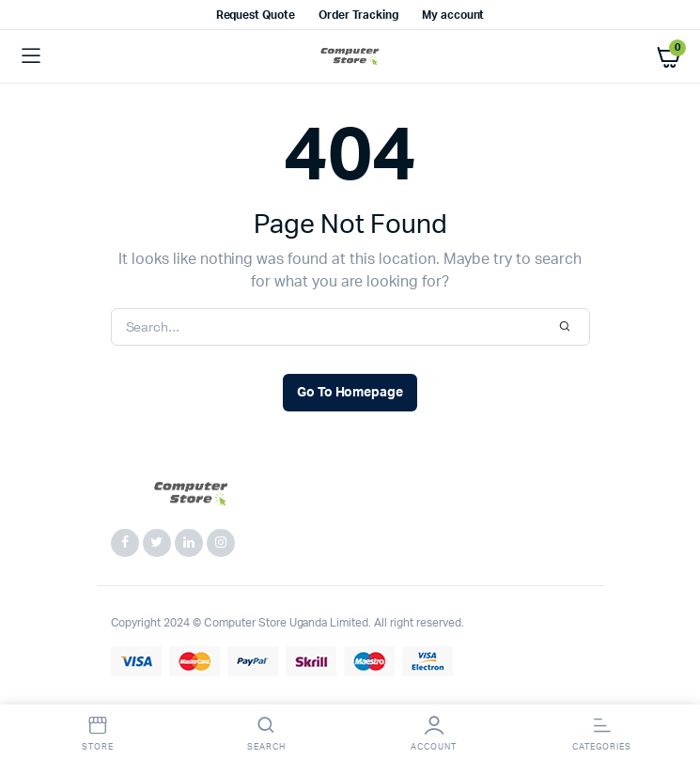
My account (453, 15)
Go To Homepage (350, 393)
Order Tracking (358, 15)
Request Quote (256, 15)
